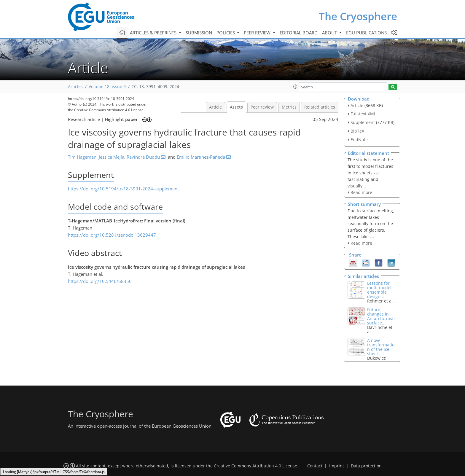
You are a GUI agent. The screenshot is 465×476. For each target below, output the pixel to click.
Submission (199, 33)
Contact (315, 466)
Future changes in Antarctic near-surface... (382, 316)
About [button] (330, 33)
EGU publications (366, 33)
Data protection (366, 466)
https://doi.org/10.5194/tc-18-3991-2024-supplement (123, 189)
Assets (236, 107)
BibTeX (357, 131)
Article (215, 107)
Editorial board (299, 33)
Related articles (320, 107)
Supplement (363, 122)
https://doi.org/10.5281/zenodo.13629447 (112, 235)
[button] (295, 87)
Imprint (337, 466)
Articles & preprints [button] (154, 33)
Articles (75, 87)
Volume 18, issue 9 (107, 87)
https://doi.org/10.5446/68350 (100, 281)
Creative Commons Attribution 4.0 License (255, 466)
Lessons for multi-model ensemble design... (379, 290)
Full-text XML (363, 114)
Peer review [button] (258, 33)
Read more (361, 192)
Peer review (262, 107)
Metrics (289, 107)
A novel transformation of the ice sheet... (381, 347)
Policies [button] (226, 33)
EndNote (359, 140)
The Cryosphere (358, 16)
